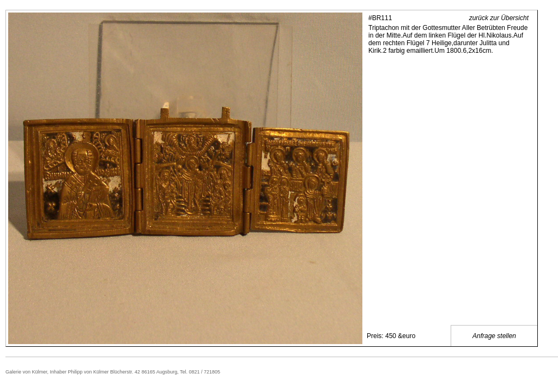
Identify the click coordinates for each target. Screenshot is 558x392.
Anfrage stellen (494, 336)
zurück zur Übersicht (499, 18)
